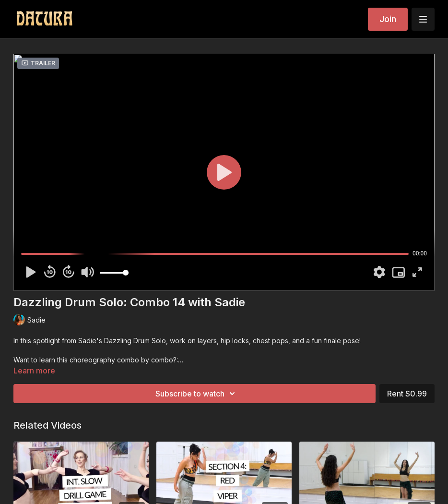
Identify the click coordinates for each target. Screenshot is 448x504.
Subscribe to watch (197, 394)
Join (388, 19)
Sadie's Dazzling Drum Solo (122, 341)
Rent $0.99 (407, 394)
